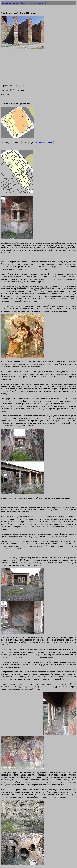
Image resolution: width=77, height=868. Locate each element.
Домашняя (6, 3)
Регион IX (42, 3)
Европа (16, 3)
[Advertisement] (38, 68)
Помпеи (32, 3)
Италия (24, 3)
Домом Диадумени (44, 142)
